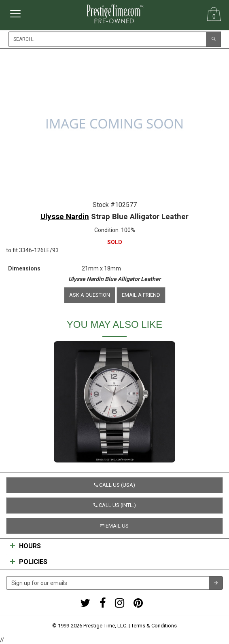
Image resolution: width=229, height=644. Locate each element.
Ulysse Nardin (65, 216)
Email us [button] (114, 526)
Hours (25, 546)
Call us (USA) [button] (114, 485)
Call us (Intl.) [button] (115, 505)
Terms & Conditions (154, 626)
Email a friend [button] (141, 295)
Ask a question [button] (90, 295)
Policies (29, 562)
